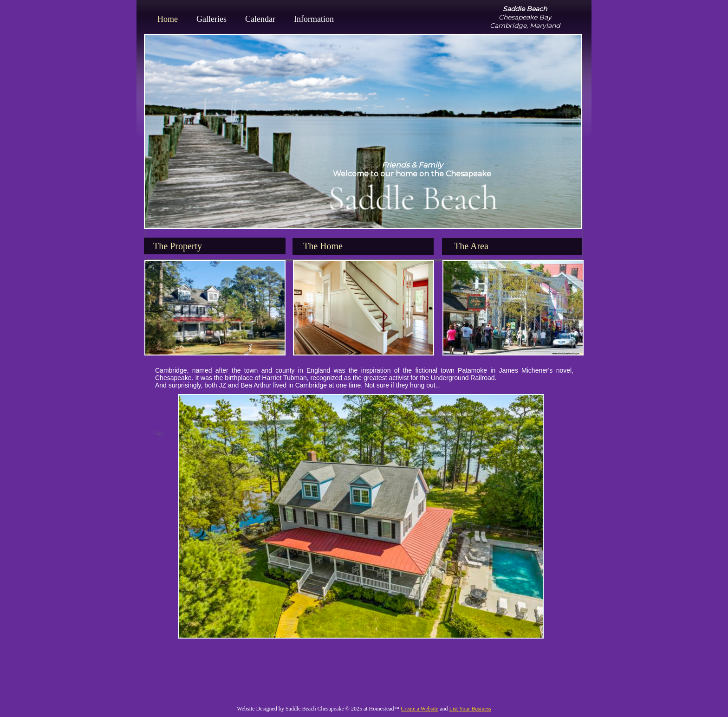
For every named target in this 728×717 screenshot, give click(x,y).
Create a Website (419, 709)
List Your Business (470, 709)
